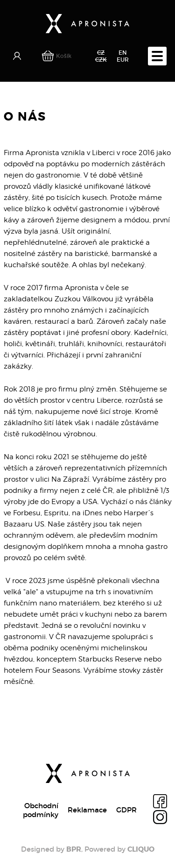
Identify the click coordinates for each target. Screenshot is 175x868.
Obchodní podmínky (41, 810)
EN (123, 53)
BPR (74, 849)
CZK (101, 60)
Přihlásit (18, 56)
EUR (123, 60)
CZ (101, 53)
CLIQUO (141, 849)
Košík (64, 56)
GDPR (126, 810)
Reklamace (87, 810)
